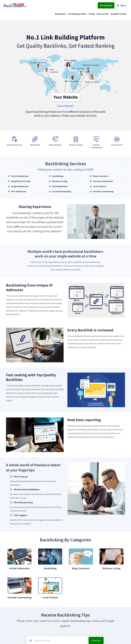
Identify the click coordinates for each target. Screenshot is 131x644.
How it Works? (66, 106)
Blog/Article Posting (21, 181)
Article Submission (20, 176)
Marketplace (60, 14)
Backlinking (58, 176)
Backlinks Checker (119, 14)
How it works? (103, 14)
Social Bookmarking (62, 191)
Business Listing (60, 181)
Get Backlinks (106, 5)
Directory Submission (103, 181)
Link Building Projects (77, 14)
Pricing (92, 14)
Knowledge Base (60, 186)
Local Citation (100, 186)
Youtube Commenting (103, 191)
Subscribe (96, 640)
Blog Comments (101, 176)
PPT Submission (19, 191)
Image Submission (20, 186)
